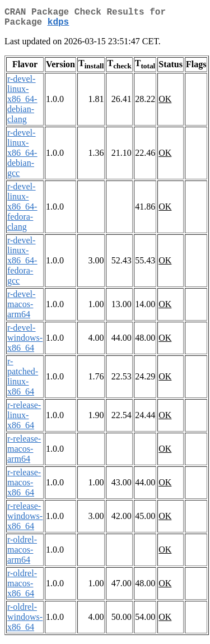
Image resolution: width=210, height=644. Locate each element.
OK (165, 103)
